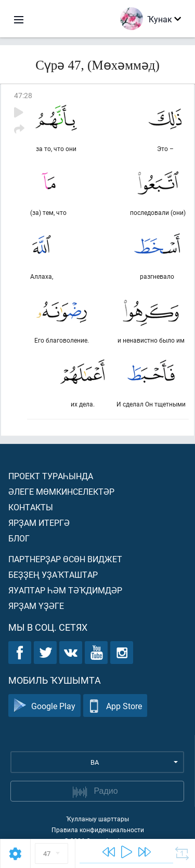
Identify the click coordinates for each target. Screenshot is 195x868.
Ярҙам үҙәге (36, 606)
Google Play (44, 706)
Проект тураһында (51, 476)
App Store (115, 706)
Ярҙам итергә (39, 523)
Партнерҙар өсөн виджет (65, 559)
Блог (19, 538)
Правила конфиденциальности (98, 830)
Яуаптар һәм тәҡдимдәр (65, 590)
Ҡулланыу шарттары (97, 819)
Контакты (31, 507)
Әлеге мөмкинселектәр (61, 491)
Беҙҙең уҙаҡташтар (53, 574)
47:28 (23, 95)
